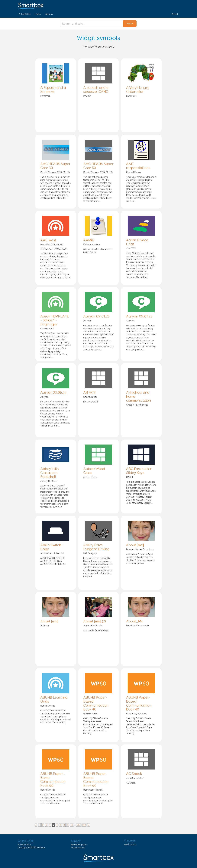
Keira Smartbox (92, 245)
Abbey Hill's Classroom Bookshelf (50, 473)
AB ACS (89, 393)
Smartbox (40, 848)
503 (84, 825)
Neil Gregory (90, 553)
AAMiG (89, 240)
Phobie (87, 96)
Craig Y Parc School (137, 405)
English (175, 14)
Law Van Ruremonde (137, 626)
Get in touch (130, 845)
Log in (38, 14)
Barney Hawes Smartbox (140, 549)
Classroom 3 (47, 329)
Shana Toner (90, 397)
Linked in (176, 5)
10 (72, 825)
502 (78, 825)
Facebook (163, 5)
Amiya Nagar (91, 477)
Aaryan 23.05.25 (53, 393)
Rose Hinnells (48, 706)
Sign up (49, 14)
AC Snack (134, 774)
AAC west (48, 240)
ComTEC (131, 248)
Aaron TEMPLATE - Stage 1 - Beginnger (55, 320)
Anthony (45, 626)
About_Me (135, 621)
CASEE (130, 477)
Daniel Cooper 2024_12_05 (55, 172)
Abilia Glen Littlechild (52, 553)
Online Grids (24, 14)
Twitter (170, 5)
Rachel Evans (133, 172)
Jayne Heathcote (93, 626)
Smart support (78, 848)
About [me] (135, 545)
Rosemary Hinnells (136, 714)
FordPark (45, 96)
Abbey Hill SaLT (49, 481)
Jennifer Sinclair (135, 778)
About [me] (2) (95, 621)
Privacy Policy (24, 845)
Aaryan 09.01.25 (96, 317)
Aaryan (87, 321)
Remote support (79, 845)
